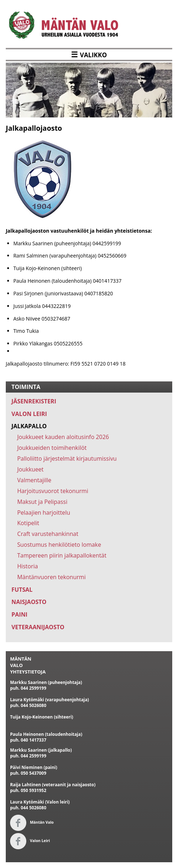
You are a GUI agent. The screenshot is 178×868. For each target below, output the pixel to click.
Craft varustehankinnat (48, 534)
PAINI (19, 614)
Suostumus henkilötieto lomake (59, 545)
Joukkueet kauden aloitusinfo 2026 (63, 437)
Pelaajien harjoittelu (44, 513)
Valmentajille (34, 480)
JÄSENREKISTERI (34, 401)
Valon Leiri (30, 841)
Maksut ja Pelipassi (42, 502)
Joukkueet (30, 469)
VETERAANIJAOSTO (38, 627)
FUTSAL (22, 590)
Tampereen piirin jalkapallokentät (62, 555)
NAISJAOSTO (29, 602)
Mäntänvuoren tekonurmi (52, 577)
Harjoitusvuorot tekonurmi (53, 491)
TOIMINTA (26, 387)
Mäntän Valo (32, 822)
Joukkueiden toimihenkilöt (52, 448)
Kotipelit (28, 523)
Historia (28, 566)
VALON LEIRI (29, 414)
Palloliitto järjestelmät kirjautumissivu (67, 458)
